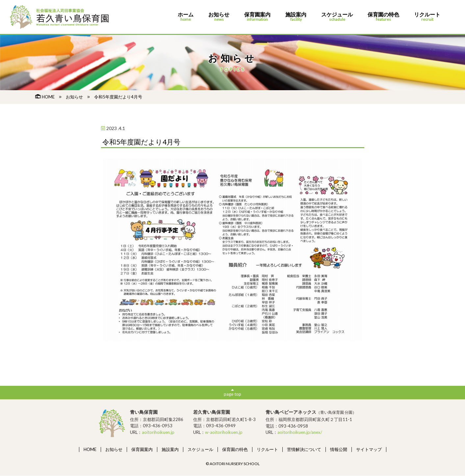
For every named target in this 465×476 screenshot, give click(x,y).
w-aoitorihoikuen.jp (224, 433)
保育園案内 (257, 17)
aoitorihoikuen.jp (158, 433)
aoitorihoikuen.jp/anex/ (300, 433)
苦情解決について (304, 449)
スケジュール (337, 17)
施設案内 (296, 17)
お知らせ (219, 17)
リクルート (427, 17)
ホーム (186, 17)
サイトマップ (369, 449)
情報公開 (339, 449)
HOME (45, 97)
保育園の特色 (383, 17)
